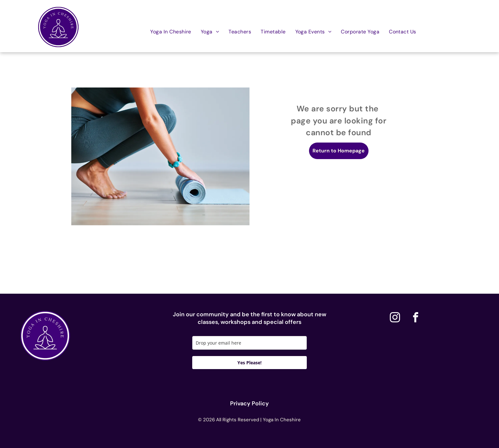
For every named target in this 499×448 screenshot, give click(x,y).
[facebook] (416, 318)
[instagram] (395, 318)
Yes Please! (250, 363)
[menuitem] (171, 31)
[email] (250, 343)
